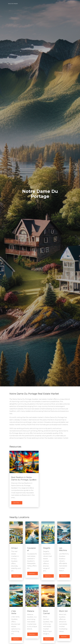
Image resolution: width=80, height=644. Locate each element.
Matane (31, 611)
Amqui (14, 548)
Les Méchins (63, 549)
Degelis (47, 548)
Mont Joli (63, 611)
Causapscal (32, 549)
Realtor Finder (13, 4)
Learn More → (17, 503)
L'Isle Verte (14, 612)
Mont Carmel (46, 612)
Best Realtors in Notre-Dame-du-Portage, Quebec (24, 478)
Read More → (17, 576)
